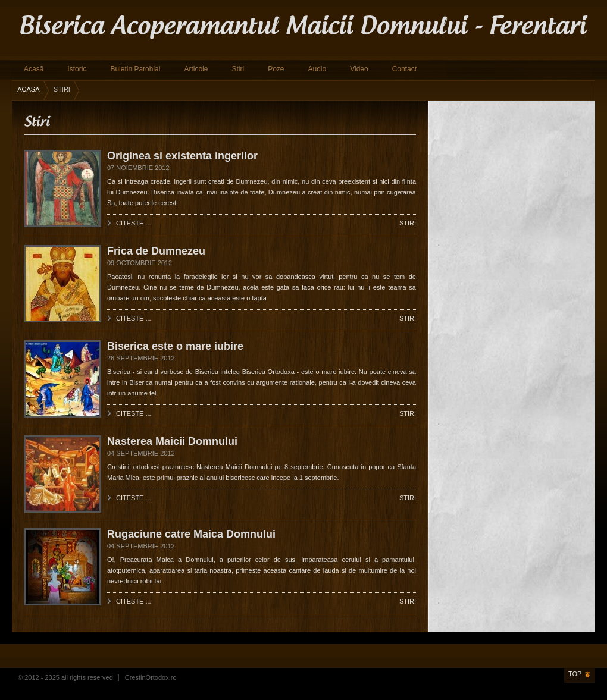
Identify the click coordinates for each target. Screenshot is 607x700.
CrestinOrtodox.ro (151, 677)
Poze (276, 69)
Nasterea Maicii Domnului (172, 441)
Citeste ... (134, 223)
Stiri (238, 69)
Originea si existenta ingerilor (182, 156)
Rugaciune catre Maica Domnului (191, 534)
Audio (317, 69)
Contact (404, 69)
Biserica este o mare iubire (175, 346)
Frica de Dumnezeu (156, 251)
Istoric (77, 69)
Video (359, 69)
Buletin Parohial (135, 69)
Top (575, 674)
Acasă (34, 69)
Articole (196, 69)
